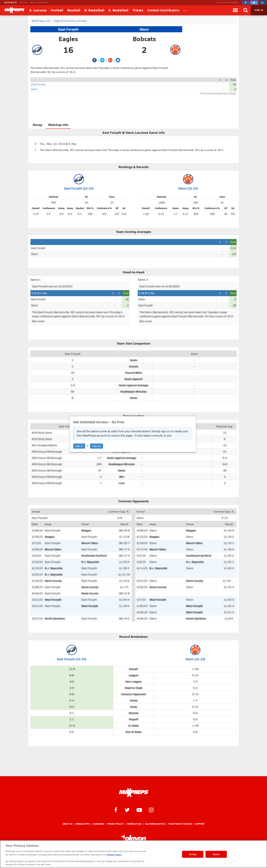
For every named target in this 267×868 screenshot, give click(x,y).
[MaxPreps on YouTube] (139, 810)
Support (200, 824)
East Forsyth (68, 29)
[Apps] (235, 10)
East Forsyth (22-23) (79, 188)
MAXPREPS (11, 2)
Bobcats (144, 39)
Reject (216, 854)
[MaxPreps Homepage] (134, 793)
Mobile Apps (83, 824)
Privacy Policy (115, 824)
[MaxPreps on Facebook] (246, 3)
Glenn (144, 29)
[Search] (246, 10)
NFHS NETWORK (40, 2)
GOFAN (24, 2)
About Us (67, 824)
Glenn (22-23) (188, 188)
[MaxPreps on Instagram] (262, 3)
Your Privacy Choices (180, 824)
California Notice (155, 824)
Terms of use (134, 824)
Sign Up (97, 446)
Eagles (68, 39)
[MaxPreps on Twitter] (254, 3)
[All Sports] (185, 10)
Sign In (79, 446)
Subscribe (99, 824)
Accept (193, 854)
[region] (133, 854)
